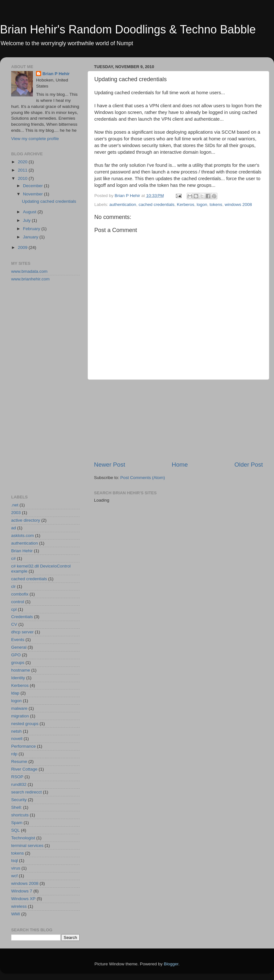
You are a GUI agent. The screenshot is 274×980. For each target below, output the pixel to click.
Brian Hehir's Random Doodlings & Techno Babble (128, 29)
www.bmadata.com (29, 271)
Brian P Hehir (56, 74)
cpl (14, 609)
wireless (19, 906)
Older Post (249, 465)
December (33, 186)
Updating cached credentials (49, 201)
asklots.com (22, 536)
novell (17, 739)
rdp (14, 754)
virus (16, 868)
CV (14, 624)
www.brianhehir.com (30, 279)
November (33, 194)
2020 (23, 162)
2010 (23, 178)
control (18, 602)
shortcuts (20, 815)
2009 (23, 247)
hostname (21, 670)
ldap (15, 693)
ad (14, 528)
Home (180, 465)
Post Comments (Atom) (143, 478)
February (32, 229)
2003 (16, 513)
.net (15, 505)
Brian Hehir (22, 551)
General (19, 647)
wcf (14, 876)
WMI (16, 914)
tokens (216, 204)
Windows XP (23, 899)
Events (18, 640)
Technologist (23, 838)
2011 (23, 170)
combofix (20, 594)
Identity (18, 678)
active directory (26, 520)
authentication (123, 204)
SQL (15, 830)
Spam (17, 823)
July (27, 220)
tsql (14, 860)
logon (202, 204)
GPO (16, 655)
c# (13, 558)
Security (19, 800)
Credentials (22, 617)
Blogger (171, 964)
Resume (19, 761)
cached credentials (157, 204)
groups (18, 663)
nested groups (25, 724)
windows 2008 (238, 204)
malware (19, 708)
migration (20, 716)
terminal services (27, 846)
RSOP (17, 777)
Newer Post (110, 465)
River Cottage (24, 769)
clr (13, 586)
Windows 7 (22, 891)
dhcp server (22, 632)
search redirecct (26, 792)
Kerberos (186, 204)
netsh (16, 731)
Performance (23, 746)
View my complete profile (35, 139)
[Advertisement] (179, 420)
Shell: (17, 807)
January (31, 237)
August (30, 212)
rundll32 (19, 784)
